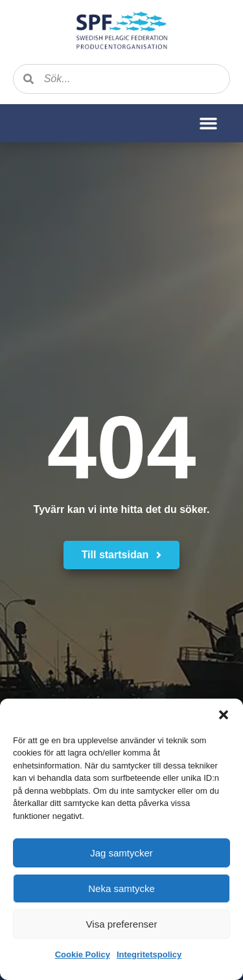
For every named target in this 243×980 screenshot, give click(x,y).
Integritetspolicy (149, 954)
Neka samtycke (121, 888)
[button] (224, 715)
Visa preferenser (122, 924)
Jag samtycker (121, 853)
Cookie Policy (83, 954)
